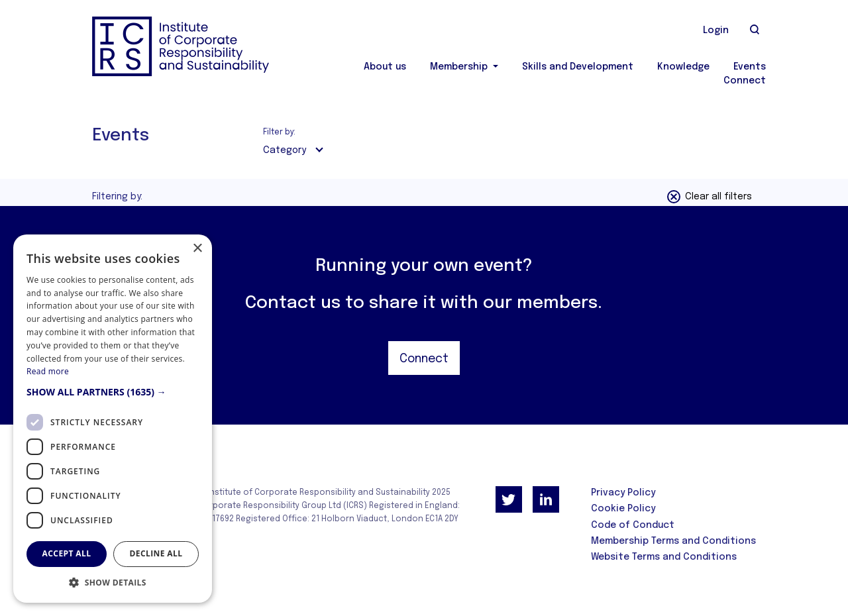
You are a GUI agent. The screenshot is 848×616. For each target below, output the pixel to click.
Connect (745, 81)
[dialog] (113, 419)
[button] (113, 392)
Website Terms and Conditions (664, 557)
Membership (460, 67)
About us (385, 67)
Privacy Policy (623, 493)
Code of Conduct (633, 525)
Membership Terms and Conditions (673, 541)
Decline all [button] (156, 553)
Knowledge (683, 67)
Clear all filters (709, 197)
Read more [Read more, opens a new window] (48, 371)
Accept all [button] (67, 553)
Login (716, 30)
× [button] (197, 249)
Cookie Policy (623, 509)
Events (750, 67)
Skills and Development (578, 67)
